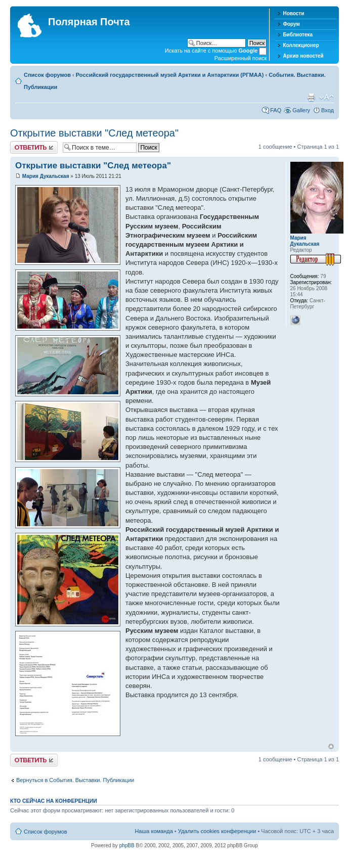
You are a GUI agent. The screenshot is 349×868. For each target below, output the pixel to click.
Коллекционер (301, 45)
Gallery (301, 110)
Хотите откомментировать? (34, 147)
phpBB (127, 846)
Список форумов (47, 75)
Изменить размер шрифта (326, 98)
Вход (328, 110)
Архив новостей (303, 56)
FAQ (276, 110)
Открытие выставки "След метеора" (94, 133)
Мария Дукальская (46, 176)
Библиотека (298, 35)
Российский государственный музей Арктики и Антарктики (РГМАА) (170, 75)
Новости (293, 13)
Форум (291, 24)
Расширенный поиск (241, 58)
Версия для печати (311, 98)
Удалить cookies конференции (217, 831)
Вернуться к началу (331, 746)
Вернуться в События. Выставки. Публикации (75, 780)
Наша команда (154, 831)
